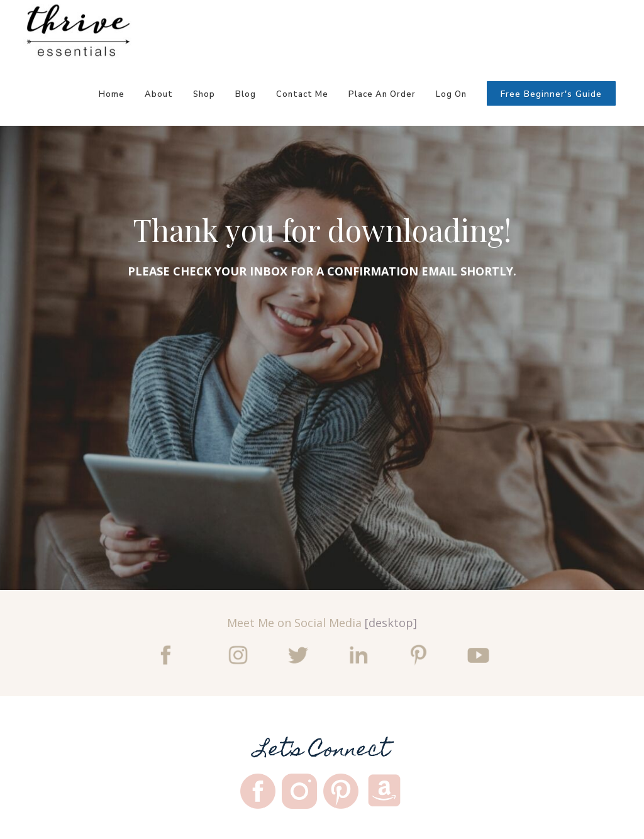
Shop (204, 94)
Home (112, 94)
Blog (246, 94)
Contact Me (302, 94)
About (159, 94)
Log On (451, 94)
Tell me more (131, 498)
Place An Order (382, 94)
